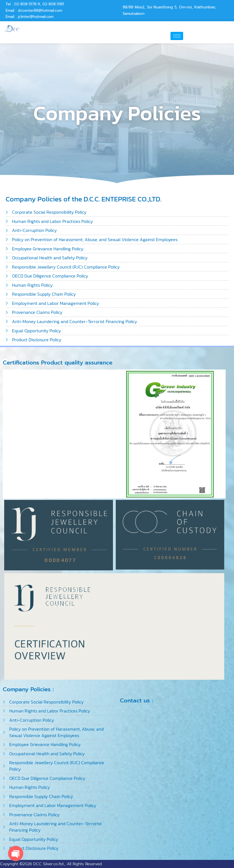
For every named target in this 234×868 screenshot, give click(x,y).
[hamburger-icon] (177, 36)
